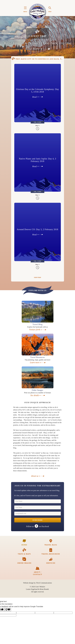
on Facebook (38, 526)
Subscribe (38, 520)
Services (51, 561)
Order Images (24, 561)
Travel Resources (51, 552)
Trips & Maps (24, 552)
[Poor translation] (8, 610)
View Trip (37, 277)
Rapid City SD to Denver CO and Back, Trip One (40, 59)
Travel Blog (51, 542)
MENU (25, 10)
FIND (50, 9)
